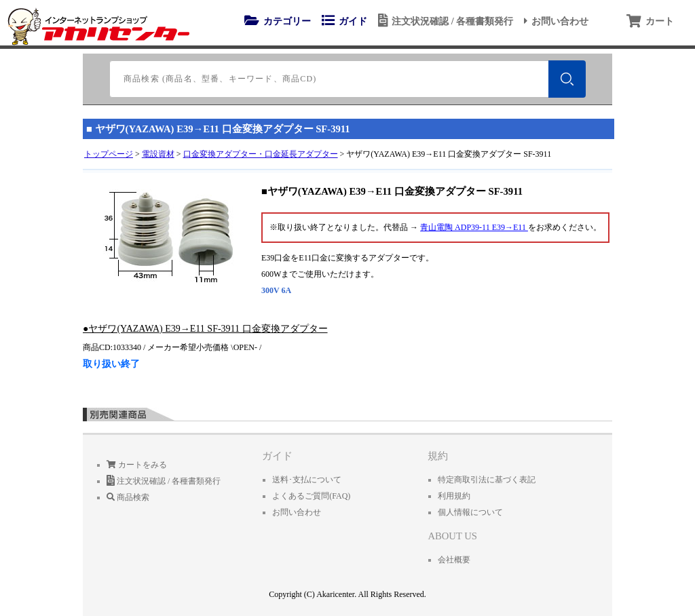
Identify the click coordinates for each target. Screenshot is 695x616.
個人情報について (470, 512)
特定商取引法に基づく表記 (487, 480)
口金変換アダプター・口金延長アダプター (261, 154)
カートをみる (137, 465)
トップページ (109, 154)
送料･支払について (307, 480)
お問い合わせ (554, 21)
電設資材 (158, 154)
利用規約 (454, 496)
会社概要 (454, 560)
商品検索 (128, 497)
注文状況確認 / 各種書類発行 (444, 21)
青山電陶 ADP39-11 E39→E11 (474, 227)
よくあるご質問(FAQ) (311, 496)
